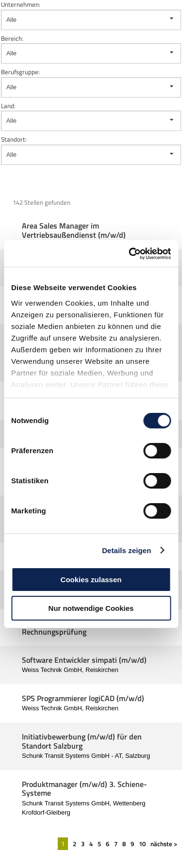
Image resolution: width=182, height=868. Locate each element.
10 (142, 844)
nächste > (164, 844)
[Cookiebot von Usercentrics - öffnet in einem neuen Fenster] (130, 254)
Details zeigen (126, 550)
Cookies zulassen (91, 580)
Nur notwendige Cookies (91, 608)
